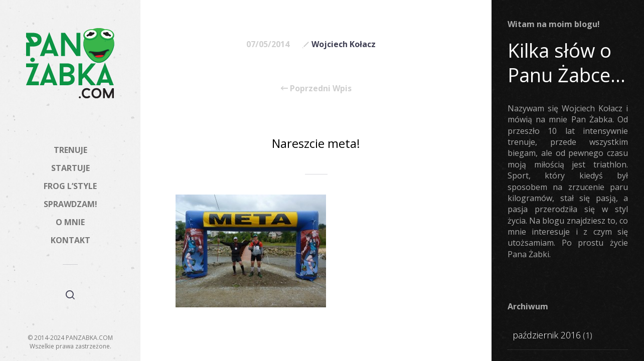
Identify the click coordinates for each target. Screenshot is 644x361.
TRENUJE (70, 150)
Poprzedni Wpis (316, 88)
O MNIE (70, 222)
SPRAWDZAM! (70, 204)
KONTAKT (70, 240)
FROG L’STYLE (70, 186)
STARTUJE (70, 168)
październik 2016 (547, 335)
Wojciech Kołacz (344, 44)
